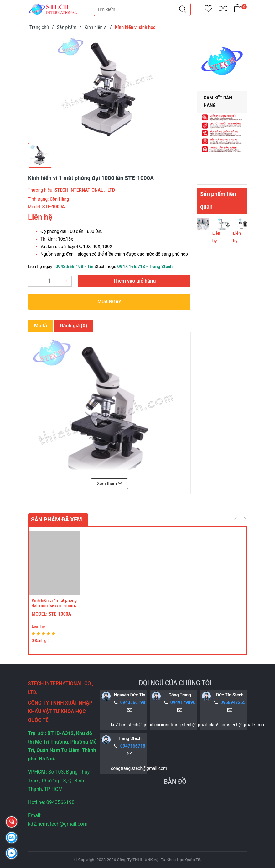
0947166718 (133, 746)
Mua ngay (109, 302)
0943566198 (133, 702)
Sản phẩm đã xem (57, 519)
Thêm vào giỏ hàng (135, 281)
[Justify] (183, 9)
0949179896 (183, 702)
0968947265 (233, 702)
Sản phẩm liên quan (218, 200)
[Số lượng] (50, 281)
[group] (109, 88)
